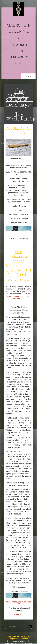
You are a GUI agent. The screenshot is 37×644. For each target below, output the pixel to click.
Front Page (11, 636)
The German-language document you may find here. (19, 296)
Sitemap (24, 639)
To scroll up (18, 615)
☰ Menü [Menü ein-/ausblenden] (28, 76)
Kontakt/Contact (24, 636)
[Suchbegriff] (18, 627)
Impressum (15, 639)
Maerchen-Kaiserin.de (18, 31)
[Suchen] (30, 627)
